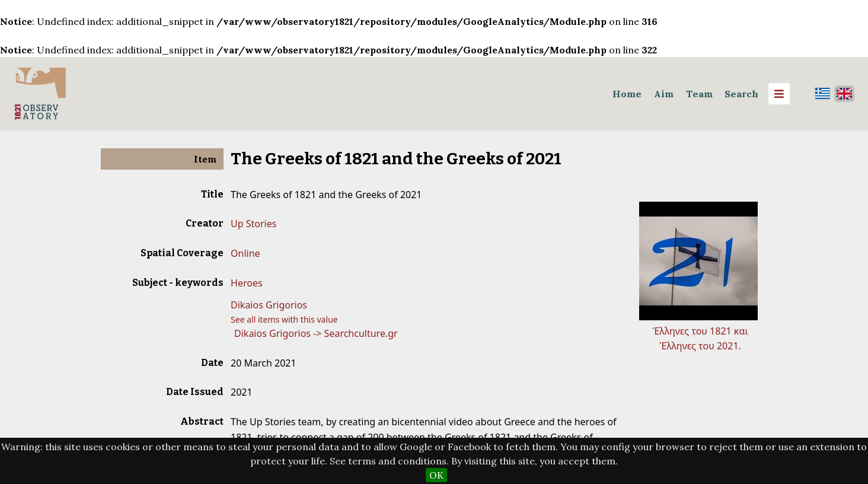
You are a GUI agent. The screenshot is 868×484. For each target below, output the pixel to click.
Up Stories (253, 224)
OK (436, 475)
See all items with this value (284, 319)
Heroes (247, 283)
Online (245, 253)
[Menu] (779, 94)
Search (741, 94)
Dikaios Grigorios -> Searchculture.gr (316, 333)
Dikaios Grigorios (269, 305)
